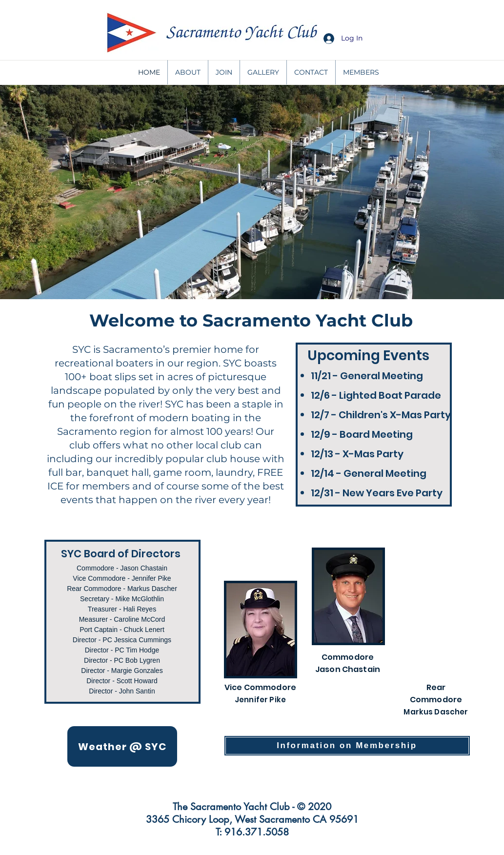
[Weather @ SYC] (122, 746)
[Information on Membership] (347, 746)
